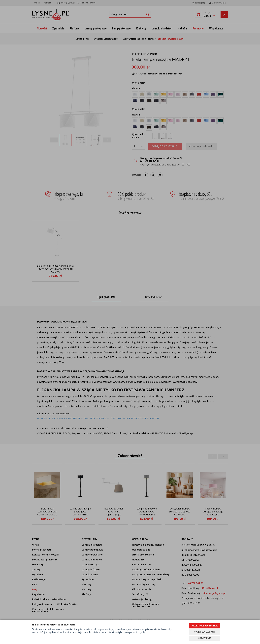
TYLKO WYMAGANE (205, 632)
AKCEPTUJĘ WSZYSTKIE (205, 626)
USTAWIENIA (205, 638)
